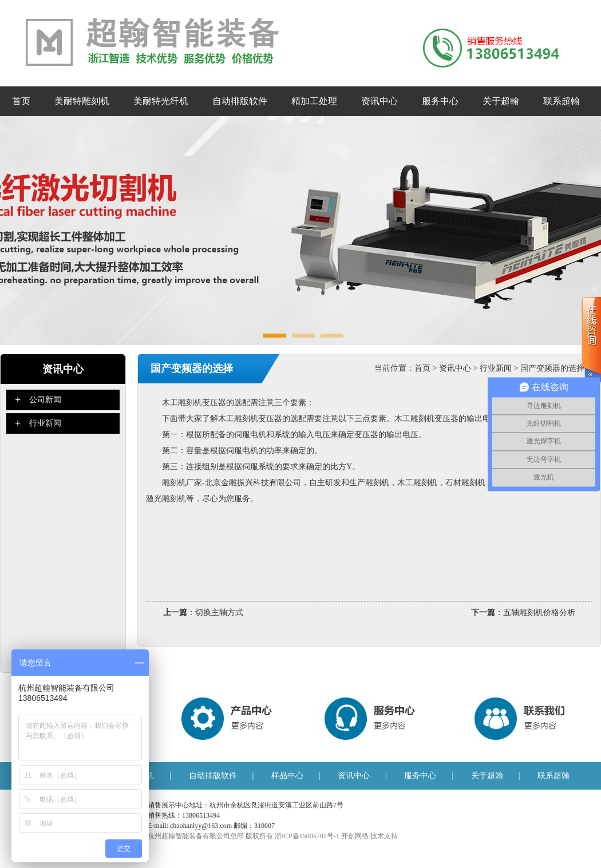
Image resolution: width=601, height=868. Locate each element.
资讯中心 (379, 101)
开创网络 (355, 836)
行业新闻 (496, 368)
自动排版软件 (240, 101)
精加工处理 (314, 101)
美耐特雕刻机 (82, 101)
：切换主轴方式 (203, 609)
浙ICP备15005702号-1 (307, 836)
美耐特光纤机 (161, 101)
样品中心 (287, 776)
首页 (21, 101)
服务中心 (440, 101)
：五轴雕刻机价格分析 (523, 609)
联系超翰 (562, 101)
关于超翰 (501, 101)
